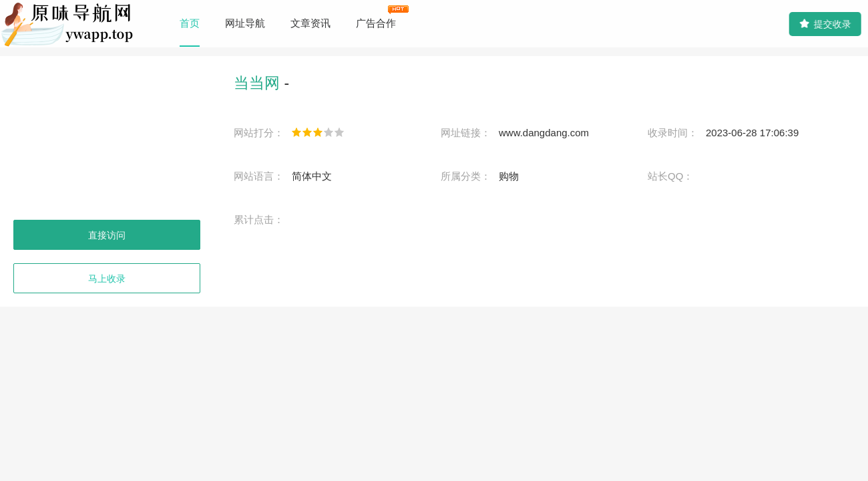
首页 (190, 23)
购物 (509, 176)
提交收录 (825, 24)
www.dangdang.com (544, 133)
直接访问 (107, 235)
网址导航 (245, 23)
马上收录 (107, 279)
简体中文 (312, 176)
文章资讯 (310, 23)
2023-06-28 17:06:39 (752, 133)
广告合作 (376, 23)
